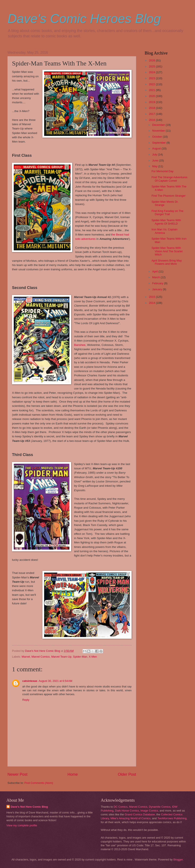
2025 (152, 66)
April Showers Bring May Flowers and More (167, 262)
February (158, 283)
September (159, 143)
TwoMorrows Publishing (172, 818)
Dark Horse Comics (127, 811)
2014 (152, 303)
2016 (152, 120)
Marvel (26, 657)
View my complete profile (22, 825)
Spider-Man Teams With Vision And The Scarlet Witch (167, 251)
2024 (152, 72)
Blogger (178, 860)
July (155, 154)
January (157, 289)
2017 (152, 114)
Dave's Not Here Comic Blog (29, 807)
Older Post (127, 774)
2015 (152, 297)
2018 (152, 108)
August (157, 148)
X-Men (93, 657)
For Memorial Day (162, 171)
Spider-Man (80, 657)
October (157, 137)
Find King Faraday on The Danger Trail (167, 213)
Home (73, 774)
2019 (152, 102)
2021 (152, 90)
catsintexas (30, 681)
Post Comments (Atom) (39, 783)
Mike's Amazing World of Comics (131, 818)
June (156, 160)
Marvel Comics (41, 657)
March (156, 277)
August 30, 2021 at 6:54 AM (55, 681)
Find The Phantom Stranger (169, 196)
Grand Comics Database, (140, 814)
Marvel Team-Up (61, 657)
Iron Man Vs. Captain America (164, 231)
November (159, 131)
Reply (26, 700)
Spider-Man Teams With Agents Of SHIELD (166, 222)
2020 (152, 96)
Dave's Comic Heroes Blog (84, 19)
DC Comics (121, 807)
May (155, 166)
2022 (152, 84)
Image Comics (149, 811)
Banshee (80, 345)
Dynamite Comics (160, 807)
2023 (152, 78)
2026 (152, 60)
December (159, 125)
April (155, 271)
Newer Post (17, 774)
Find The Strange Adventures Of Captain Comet (169, 179)
